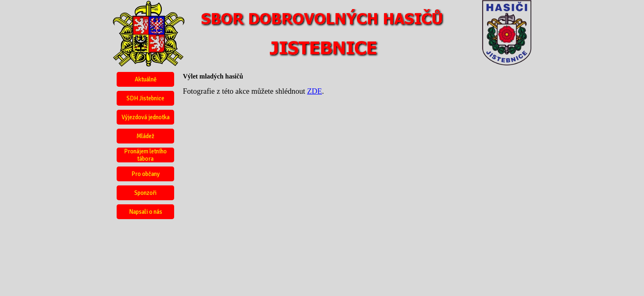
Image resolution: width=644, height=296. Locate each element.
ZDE (315, 91)
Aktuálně (146, 79)
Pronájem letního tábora (145, 155)
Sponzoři (145, 193)
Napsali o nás (146, 212)
